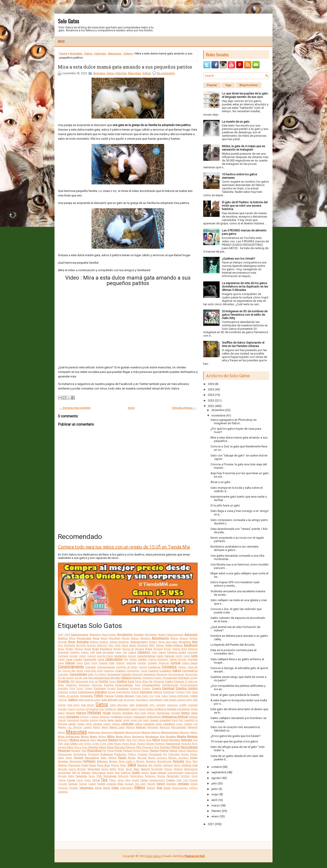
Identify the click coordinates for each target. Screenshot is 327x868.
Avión (118, 645)
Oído (60, 744)
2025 (211, 389)
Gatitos (73, 700)
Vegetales (171, 784)
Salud (132, 765)
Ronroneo (74, 765)
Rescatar (179, 761)
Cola (111, 663)
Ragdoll (79, 758)
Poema (164, 751)
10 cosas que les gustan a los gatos (234, 741)
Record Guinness (157, 758)
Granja (72, 709)
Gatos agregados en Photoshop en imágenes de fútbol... (234, 422)
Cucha (144, 671)
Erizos (80, 688)
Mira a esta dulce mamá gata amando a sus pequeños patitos (125, 67)
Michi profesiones (69, 737)
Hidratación (183, 709)
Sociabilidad (64, 773)
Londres (188, 724)
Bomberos (106, 649)
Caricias (169, 656)
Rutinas (115, 765)
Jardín (126, 720)
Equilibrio (63, 688)
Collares (120, 663)
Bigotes (70, 649)
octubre (217, 767)
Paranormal (173, 744)
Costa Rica (90, 671)
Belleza (178, 645)
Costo (100, 671)
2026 (211, 384)
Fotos (99, 696)
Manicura (165, 727)
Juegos (154, 720)
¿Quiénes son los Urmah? (239, 259)
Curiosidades (78, 674)
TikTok (96, 780)
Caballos (75, 652)
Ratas (104, 758)
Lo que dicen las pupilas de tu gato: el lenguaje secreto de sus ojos (245, 95)
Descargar (162, 674)
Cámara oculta (176, 652)
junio (215, 789)
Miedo (93, 737)
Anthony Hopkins (99, 642)
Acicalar (139, 635)
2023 (61, 635)
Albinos (135, 638)
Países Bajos (129, 744)
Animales (76, 53)
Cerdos (133, 659)
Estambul (63, 692)
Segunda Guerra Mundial (72, 769)
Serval (129, 769)
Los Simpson (75, 727)
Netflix (122, 740)
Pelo (139, 747)
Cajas (118, 652)
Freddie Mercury (125, 696)
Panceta (150, 744)
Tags (228, 85)
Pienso (111, 751)
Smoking (178, 769)
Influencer (105, 717)
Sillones (168, 769)
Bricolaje (158, 649)
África (72, 638)
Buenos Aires (180, 649)
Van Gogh (140, 784)
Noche (165, 740)
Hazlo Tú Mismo (156, 709)
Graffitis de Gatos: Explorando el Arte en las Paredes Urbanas (243, 344)
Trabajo (171, 780)
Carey (160, 656)
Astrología (69, 645)
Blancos (79, 649)
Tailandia (81, 776)
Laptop (81, 724)
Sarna (177, 765)
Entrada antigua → (184, 408)
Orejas (88, 744)
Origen (96, 744)
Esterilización (86, 692)
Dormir (104, 681)
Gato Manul (142, 700)
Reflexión (89, 761)
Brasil (149, 649)
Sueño (136, 773)
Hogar (107, 713)
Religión (140, 761)
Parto (70, 747)
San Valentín (155, 765)
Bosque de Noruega (133, 649)
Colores (152, 663)
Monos (127, 737)
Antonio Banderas (119, 642)
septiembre (219, 772)
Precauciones (65, 754)
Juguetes (165, 720)
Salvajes (142, 765)
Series (121, 769)
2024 (67, 635)
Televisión (123, 776)
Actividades (151, 635)
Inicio (61, 41)
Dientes (137, 678)
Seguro (105, 769)
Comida (175, 663)
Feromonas (169, 692)
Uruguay (129, 784)
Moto (162, 737)
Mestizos (185, 733)
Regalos (113, 761)
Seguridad (94, 769)
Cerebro (142, 659)
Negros (113, 740)
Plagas (145, 751)
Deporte (126, 674)
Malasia (130, 727)
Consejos (169, 667)
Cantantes (120, 656)
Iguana (62, 717)
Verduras (63, 788)
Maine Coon (117, 727)
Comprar (90, 667)
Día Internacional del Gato (104, 678)
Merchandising (170, 732)
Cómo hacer (190, 663)
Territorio (185, 776)
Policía (173, 751)
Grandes (63, 709)
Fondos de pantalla (68, 696)
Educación (159, 681)
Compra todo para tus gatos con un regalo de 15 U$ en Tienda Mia (124, 547)
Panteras (160, 744)
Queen (69, 758)
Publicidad (174, 754)
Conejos (143, 667)
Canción (92, 656)
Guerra (94, 709)
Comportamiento (71, 667)
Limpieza (149, 724)
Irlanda (103, 720)
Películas (119, 747)
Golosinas (173, 705)
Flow (188, 692)
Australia (81, 645)
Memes (146, 732)
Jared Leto (136, 720)
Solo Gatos (68, 21)
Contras (182, 667)
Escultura (123, 688)
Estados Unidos (187, 688)
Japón (118, 720)
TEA (99, 776)
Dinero (158, 678)
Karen (175, 720)
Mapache (193, 727)
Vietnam (151, 788)
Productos (120, 754)
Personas (64, 750)
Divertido (64, 681)
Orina (103, 744)
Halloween (123, 709)
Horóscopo (163, 713)
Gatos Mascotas (119, 705)
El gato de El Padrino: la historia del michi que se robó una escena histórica (245, 206)
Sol (79, 773)
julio (214, 783)
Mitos (111, 736)
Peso (84, 751)
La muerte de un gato (236, 122)
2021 (211, 824)
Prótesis (132, 754)
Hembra (172, 709)
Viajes (107, 788)
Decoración (114, 674)
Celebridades (114, 659)
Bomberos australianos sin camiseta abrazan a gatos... (234, 548)
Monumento (138, 737)
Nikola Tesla (145, 740)
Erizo (72, 688)
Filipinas (180, 692)
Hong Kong (140, 713)
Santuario (168, 765)
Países (118, 744)
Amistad (62, 642)
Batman (160, 645)
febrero (216, 811)
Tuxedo (92, 784)
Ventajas (183, 784)
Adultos (63, 638)
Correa (80, 671)
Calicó (132, 652)
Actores (162, 635)
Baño (133, 645)
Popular (212, 85)
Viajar (98, 788)
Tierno (79, 780)
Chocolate (192, 659)
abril (214, 800)
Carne (187, 656)
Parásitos (186, 744)
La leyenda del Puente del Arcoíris (233, 645)
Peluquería (148, 747)
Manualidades (179, 727)
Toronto (135, 780)
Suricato (62, 776)
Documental (82, 681)
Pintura (128, 751)
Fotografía (87, 696)
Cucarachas (133, 671)
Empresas (97, 685)
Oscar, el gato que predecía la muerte (235, 695)
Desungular (191, 674)
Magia (105, 727)
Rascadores (92, 758)
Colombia (131, 663)
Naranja (85, 740)
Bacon (125, 645)
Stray (117, 773)
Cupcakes (63, 674)
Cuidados (165, 671)
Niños (156, 740)
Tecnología (110, 776)
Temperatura (136, 776)
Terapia (161, 776)
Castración (90, 659)
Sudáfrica (126, 773)
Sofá (74, 773)
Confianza (154, 667)
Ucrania (111, 784)
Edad (131, 681)
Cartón (61, 659)
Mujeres (192, 736)
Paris (195, 744)
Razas (122, 758)
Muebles (171, 737)
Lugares (88, 727)
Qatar (61, 758)
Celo (126, 659)
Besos (61, 649)
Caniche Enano (105, 656)
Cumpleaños (190, 671)
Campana (63, 656)
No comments (166, 73)
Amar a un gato (220, 482)
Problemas (107, 754)
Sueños (145, 773)
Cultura (177, 671)
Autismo (91, 645)
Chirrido (182, 659)
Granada (193, 705)
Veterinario (87, 788)
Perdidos (165, 747)
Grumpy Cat (83, 709)
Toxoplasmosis (157, 780)
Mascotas (115, 53)
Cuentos (153, 671)
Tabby (71, 776)
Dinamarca (148, 678)
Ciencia (70, 663)
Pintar (119, 751)
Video (115, 788)
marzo (216, 805)
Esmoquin (135, 688)
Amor (72, 642)
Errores (89, 688)
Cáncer (83, 656)
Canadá (73, 656)
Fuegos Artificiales (179, 696)
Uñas (120, 784)
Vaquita (151, 784)
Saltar (123, 765)
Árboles (153, 642)
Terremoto (173, 776)
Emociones (84, 685)
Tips (104, 780)
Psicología (155, 754)
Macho (97, 727)
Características (146, 656)
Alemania (145, 638)
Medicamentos (133, 733)
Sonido (110, 773)
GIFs (152, 705)
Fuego (164, 696)
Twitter (101, 784)
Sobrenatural (191, 769)
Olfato (74, 744)
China (173, 659)
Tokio (128, 780)
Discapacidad (170, 678)
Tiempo (62, 780)
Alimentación (160, 638)
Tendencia (150, 776)
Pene (157, 747)
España (156, 688)
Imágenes (73, 717)
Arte (195, 642)
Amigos (193, 638)
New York (132, 740)
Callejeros (144, 652)
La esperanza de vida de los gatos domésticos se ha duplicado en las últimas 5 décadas (245, 286)
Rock (195, 761)
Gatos (88, 53)
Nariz (93, 740)
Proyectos (143, 754)
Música (74, 740)
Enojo (138, 685)
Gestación (142, 705)
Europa (111, 692)
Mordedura (152, 737)
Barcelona (142, 645)
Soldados (86, 773)
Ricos (189, 761)
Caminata (192, 652)
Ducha (112, 681)
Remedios (151, 761)
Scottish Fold (190, 765)
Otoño (110, 744)
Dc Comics (100, 674)
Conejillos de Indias (127, 667)
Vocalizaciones (180, 788)
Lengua (97, 724)
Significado (157, 769)
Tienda (71, 780)
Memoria (156, 733)
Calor (154, 652)
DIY (73, 681)
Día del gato (81, 678)
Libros (139, 724)
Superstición (191, 773)
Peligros (130, 747)
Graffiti (183, 705)
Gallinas (63, 700)
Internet (62, 720)
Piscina (137, 751)
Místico (102, 737)
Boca (88, 649)
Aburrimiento (109, 635)
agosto (216, 778)
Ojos (67, 744)
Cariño (179, 656)
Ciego (61, 663)
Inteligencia (154, 717)
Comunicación (106, 667)
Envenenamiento (189, 685)
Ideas (194, 713)
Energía (109, 685)
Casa (69, 659)
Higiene (70, 713)
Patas (103, 747)
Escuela (111, 688)
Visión (167, 788)
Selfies (113, 769)
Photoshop (94, 750)
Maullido (119, 732)
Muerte (181, 736)
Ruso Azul (103, 765)
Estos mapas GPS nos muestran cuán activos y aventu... (235, 584)
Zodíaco (193, 788)
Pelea (110, 747)
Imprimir (85, 717)
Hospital (176, 713)
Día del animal (66, 678)
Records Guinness (178, 758)
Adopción (191, 634)
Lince (159, 724)
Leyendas (127, 724)
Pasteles (93, 747)
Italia (110, 720)
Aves (111, 645)
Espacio (146, 688)
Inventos (84, 720)
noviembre (218, 415)
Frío (151, 696)
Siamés (145, 769)
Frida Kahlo (142, 696)
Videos (128, 53)
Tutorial (83, 784)
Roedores (63, 765)
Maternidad (94, 733)
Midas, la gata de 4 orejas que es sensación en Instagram (243, 148)
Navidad (102, 740)
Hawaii (142, 709)
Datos (91, 674)
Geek (132, 705)
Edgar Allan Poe (144, 681)
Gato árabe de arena (89, 700)
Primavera (94, 754)
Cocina (103, 663)
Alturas (174, 638)
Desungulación (176, 674)
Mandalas (153, 727)
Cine (87, 663)
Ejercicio (179, 681)
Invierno (94, 720)
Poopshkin (192, 751)
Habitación (110, 709)
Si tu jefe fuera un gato (225, 505)
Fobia (195, 692)
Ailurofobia (115, 638)
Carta (194, 656)
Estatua (73, 692)
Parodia (62, 747)
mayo (215, 794)
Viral (159, 788)
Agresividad (84, 638)
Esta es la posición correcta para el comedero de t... (233, 652)
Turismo (62, 784)
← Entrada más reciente (75, 408)
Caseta (78, 659)
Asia (60, 645)
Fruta (157, 696)
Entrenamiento (151, 685)
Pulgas (194, 754)
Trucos (193, 780)
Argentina (185, 642)
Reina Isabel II (127, 761)
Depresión (137, 674)
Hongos (151, 713)
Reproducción (164, 761)
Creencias (109, 671)
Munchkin (63, 740)
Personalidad (189, 747)
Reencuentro (76, 761)
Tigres (87, 780)
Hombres (128, 713)
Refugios (102, 761)
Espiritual (168, 688)
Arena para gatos (168, 642)
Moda (119, 737)
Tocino (121, 780)
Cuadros (120, 671)
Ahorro (104, 638)
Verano (194, 784)
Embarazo (71, 685)
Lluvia (179, 724)
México (194, 733)
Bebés (169, 645)
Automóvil (102, 645)
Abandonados (80, 635)
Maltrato (141, 727)
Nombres (175, 740)
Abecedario (95, 635)
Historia (81, 713)
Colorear (142, 663)
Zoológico (63, 792)
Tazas (92, 776)
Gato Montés (156, 700)
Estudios (101, 692)
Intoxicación (73, 720)
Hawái (134, 709)
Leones (107, 724)
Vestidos (74, 788)
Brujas (168, 649)
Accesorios (125, 634)
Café (92, 652)
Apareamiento (139, 642)
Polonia (182, 751)
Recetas (132, 758)
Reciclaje (142, 758)
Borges (117, 649)
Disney (194, 678)
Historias (100, 53)
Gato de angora (126, 700)
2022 (211, 406)
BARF (152, 645)
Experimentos (123, 692)
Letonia (116, 724)
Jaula (146, 720)
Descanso (150, 674)
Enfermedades (124, 685)
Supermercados (176, 773)
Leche (89, 724)
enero (215, 816)
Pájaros (141, 744)
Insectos (128, 717)
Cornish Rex (69, 671)
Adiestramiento (175, 635)
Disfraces (184, 678)
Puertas (185, 754)
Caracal (132, 656)
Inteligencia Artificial (175, 717)
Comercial (164, 663)
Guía (101, 709)
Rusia (92, 765)
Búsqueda (63, 652)
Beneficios (191, 645)
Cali (125, 652)
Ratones (113, 758)
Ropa (85, 765)
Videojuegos (127, 788)
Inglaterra (117, 717)
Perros (175, 747)
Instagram (140, 717)
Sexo (136, 769)
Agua (96, 638)
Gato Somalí (88, 705)
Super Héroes (158, 773)
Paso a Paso (81, 747)
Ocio (195, 740)
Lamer (72, 724)
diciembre (218, 410)
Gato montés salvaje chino (178, 700)
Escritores (100, 688)
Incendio (95, 717)
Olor (81, 744)
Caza (101, 659)
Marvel (62, 733)
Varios (161, 784)
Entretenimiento (170, 685)
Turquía (73, 784)
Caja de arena (105, 652)
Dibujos (127, 678)
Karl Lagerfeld (186, 720)
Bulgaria (193, 649)
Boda (95, 649)
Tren (179, 780)
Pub (165, 754)
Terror (194, 776)
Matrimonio (107, 733)
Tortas (144, 780)
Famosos (146, 692)
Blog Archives (249, 85)
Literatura (169, 724)
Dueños (122, 681)
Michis (85, 737)
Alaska (126, 638)
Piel (104, 751)
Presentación (80, 754)
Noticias (187, 740)
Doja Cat (94, 681)
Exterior (135, 692)
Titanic (113, 780)
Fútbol (194, 696)
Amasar (184, 638)
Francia (109, 696)
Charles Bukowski (158, 659)
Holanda (116, 713)
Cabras (85, 652)
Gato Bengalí (109, 700)
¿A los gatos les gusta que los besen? (236, 736)
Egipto (169, 681)
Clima (94, 663)
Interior (193, 717)
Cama (162, 652)
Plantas (154, 751)
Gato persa (73, 705)
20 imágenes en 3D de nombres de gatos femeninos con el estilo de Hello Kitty (245, 315)
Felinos (158, 692)
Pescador (76, 751)
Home (63, 53)
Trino (185, 780)
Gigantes (161, 705)
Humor (185, 713)
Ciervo (79, 663)
